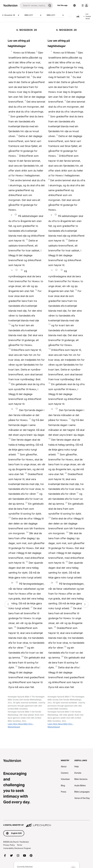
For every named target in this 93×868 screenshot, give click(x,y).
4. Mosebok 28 (11, 15)
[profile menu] (85, 5)
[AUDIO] (70, 16)
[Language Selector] (74, 5)
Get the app (62, 5)
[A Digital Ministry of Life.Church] (46, 824)
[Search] (33, 5)
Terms (19, 845)
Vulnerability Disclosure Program (17, 848)
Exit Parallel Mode (87, 16)
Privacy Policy (9, 845)
